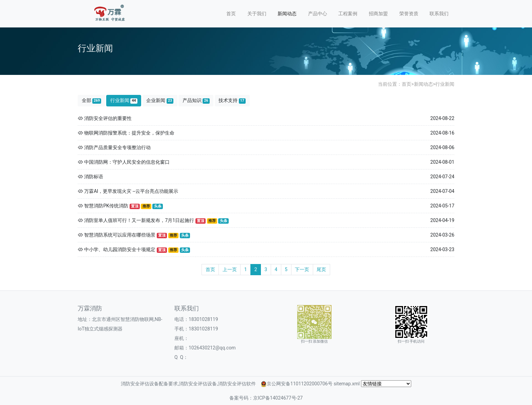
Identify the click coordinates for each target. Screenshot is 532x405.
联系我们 (439, 14)
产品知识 (196, 100)
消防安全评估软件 (237, 384)
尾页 (321, 269)
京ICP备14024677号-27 (278, 398)
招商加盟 (378, 14)
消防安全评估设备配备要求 (149, 384)
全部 (92, 100)
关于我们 (257, 14)
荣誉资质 (409, 14)
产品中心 (318, 14)
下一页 (302, 269)
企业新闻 (160, 100)
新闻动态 (287, 14)
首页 (231, 14)
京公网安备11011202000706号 (300, 384)
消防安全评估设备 (198, 384)
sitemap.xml (347, 384)
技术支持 (232, 100)
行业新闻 (445, 84)
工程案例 (348, 14)
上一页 (230, 269)
